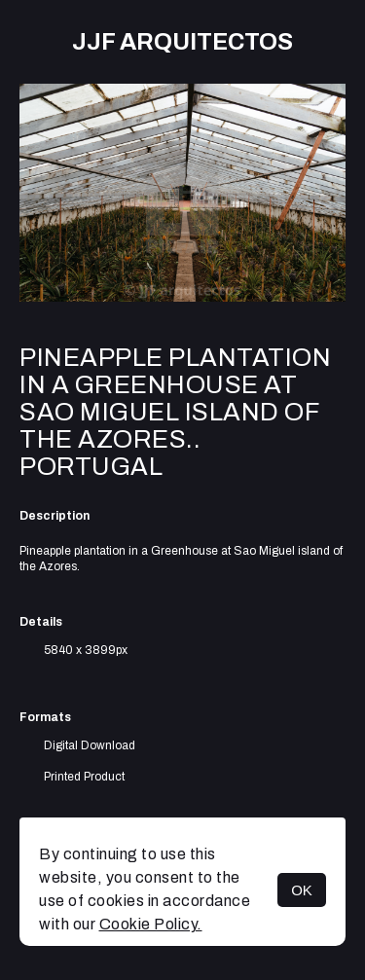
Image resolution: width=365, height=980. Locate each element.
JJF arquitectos (182, 42)
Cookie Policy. (151, 924)
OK (302, 890)
